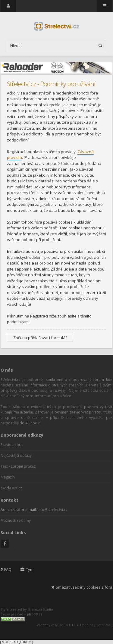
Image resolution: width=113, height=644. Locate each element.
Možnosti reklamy (16, 520)
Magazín (8, 477)
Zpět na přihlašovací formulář (40, 338)
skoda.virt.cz (11, 488)
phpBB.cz (35, 614)
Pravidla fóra (12, 445)
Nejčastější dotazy (16, 455)
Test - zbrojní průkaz (18, 466)
